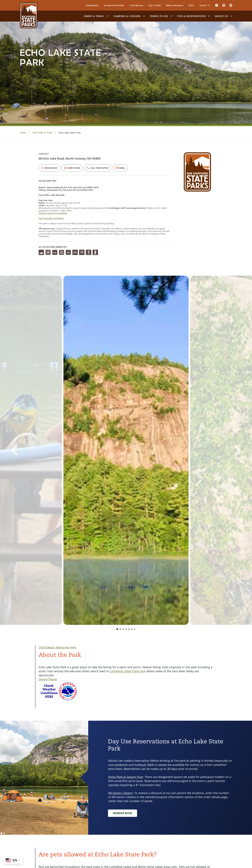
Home (23, 133)
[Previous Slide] (28, 450)
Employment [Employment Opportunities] (92, 5)
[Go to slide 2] (120, 629)
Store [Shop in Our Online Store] (191, 5)
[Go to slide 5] (129, 629)
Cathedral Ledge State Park (128, 671)
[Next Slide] (224, 450)
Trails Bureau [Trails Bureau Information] (136, 5)
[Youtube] (231, 5)
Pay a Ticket (155, 5)
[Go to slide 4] (126, 629)
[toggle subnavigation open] (107, 16)
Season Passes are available (53, 213)
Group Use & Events (114, 5)
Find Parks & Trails (42, 133)
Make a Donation (175, 5)
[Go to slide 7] (135, 629)
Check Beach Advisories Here (57, 647)
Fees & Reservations (192, 16)
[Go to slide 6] (132, 629)
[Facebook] (217, 5)
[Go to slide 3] (123, 629)
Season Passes (48, 679)
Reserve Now (123, 813)
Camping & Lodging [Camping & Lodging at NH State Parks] (127, 16)
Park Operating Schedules (51, 218)
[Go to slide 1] (117, 629)
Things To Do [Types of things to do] (159, 16)
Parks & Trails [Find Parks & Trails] (94, 16)
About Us (221, 16)
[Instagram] (224, 5)
